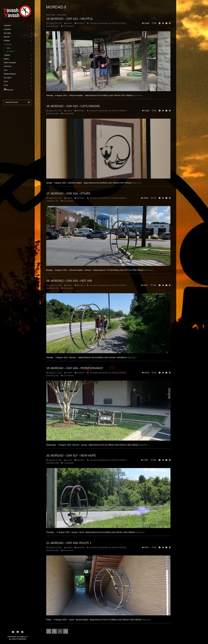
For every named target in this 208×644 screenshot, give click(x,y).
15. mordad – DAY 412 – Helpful (70, 19)
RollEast (123, 23)
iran (110, 23)
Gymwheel (103, 23)
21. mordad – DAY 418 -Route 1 (69, 543)
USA (57, 26)
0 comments (69, 26)
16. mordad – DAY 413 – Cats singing (73, 106)
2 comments (69, 463)
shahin (69, 23)
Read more (137, 95)
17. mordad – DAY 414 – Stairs (68, 193)
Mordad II (81, 23)
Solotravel (50, 26)
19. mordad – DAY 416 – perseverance (75, 368)
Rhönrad (115, 23)
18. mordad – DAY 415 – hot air (69, 281)
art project (94, 23)
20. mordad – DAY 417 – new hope (71, 455)
